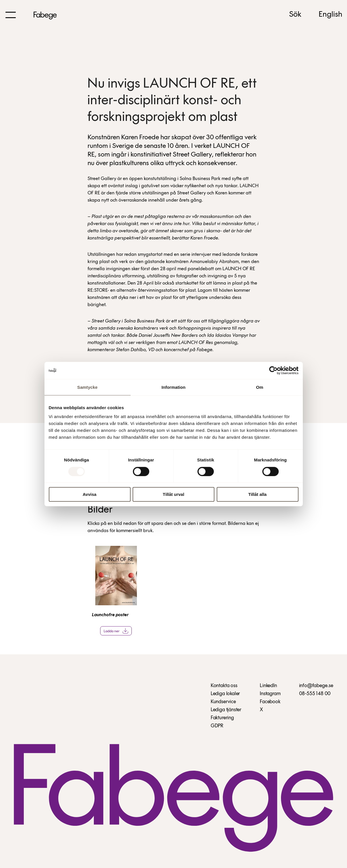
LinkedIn (268, 686)
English (330, 15)
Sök (295, 15)
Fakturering (222, 718)
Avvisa (90, 494)
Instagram (270, 694)
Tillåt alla (257, 494)
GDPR (217, 726)
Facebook (270, 702)
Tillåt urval (173, 494)
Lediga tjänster (226, 710)
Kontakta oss (224, 686)
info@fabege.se (316, 686)
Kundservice (223, 702)
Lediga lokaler (225, 694)
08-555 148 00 (315, 694)
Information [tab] (174, 387)
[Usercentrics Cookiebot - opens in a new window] (273, 370)
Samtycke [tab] (87, 387)
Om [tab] (260, 387)
